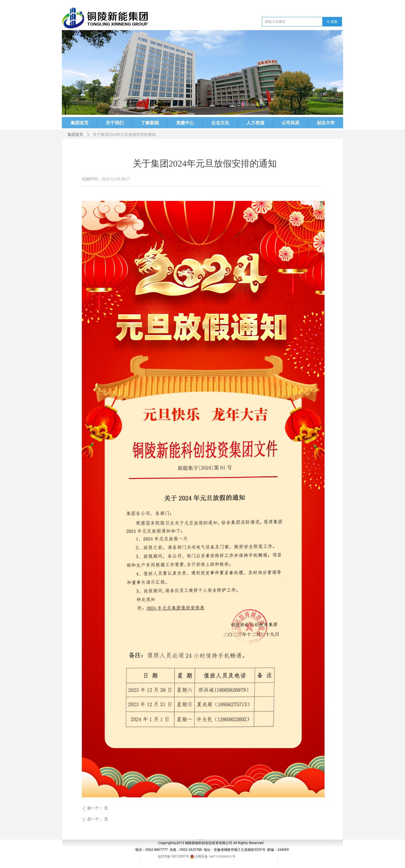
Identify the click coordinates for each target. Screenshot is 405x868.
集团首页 (75, 135)
